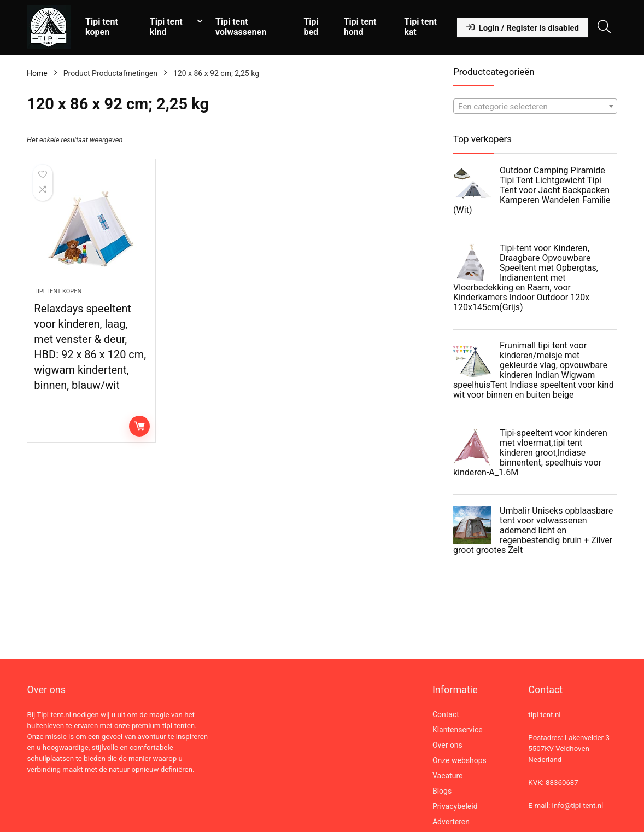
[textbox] (535, 107)
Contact (446, 714)
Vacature (448, 776)
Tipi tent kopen (102, 27)
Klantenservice (458, 730)
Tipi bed (311, 27)
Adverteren (451, 822)
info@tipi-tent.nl (577, 805)
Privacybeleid (455, 806)
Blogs (442, 791)
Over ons (447, 745)
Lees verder (139, 426)
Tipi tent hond (360, 27)
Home (37, 73)
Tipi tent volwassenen (241, 27)
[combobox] (535, 106)
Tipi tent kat (420, 27)
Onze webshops (459, 760)
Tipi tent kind (166, 27)
